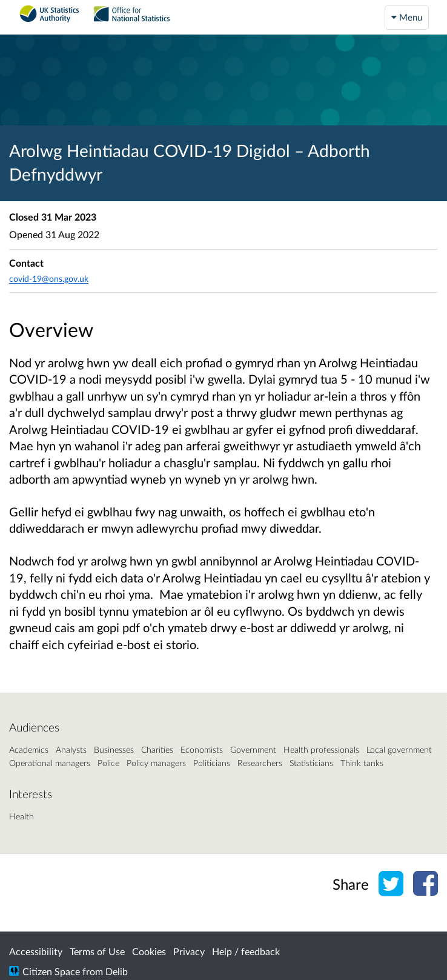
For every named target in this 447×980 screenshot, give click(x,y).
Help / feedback (246, 951)
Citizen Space (51, 971)
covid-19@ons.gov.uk (49, 278)
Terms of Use (97, 951)
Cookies (149, 951)
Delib (117, 971)
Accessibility (36, 951)
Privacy (189, 951)
